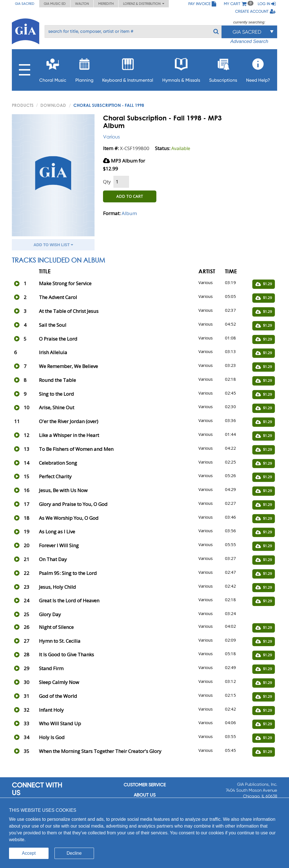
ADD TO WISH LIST (53, 245)
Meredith (106, 4)
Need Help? (258, 69)
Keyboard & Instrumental (128, 69)
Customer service (145, 785)
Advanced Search (249, 41)
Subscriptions (223, 69)
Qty (107, 182)
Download (53, 105)
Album (129, 213)
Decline (74, 853)
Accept (29, 853)
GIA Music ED (55, 4)
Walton (82, 4)
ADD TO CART (130, 196)
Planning (84, 69)
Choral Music (53, 69)
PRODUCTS (23, 105)
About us (145, 795)
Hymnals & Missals (181, 69)
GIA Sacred (25, 4)
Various (111, 137)
